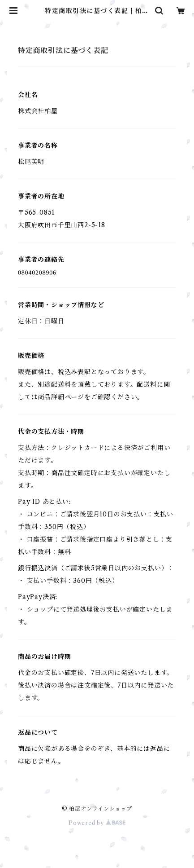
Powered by (97, 823)
